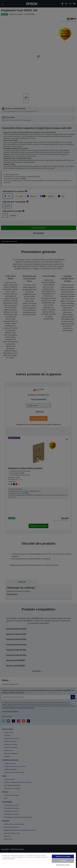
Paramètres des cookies (63, 865)
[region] (38, 860)
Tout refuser (63, 861)
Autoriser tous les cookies (63, 856)
